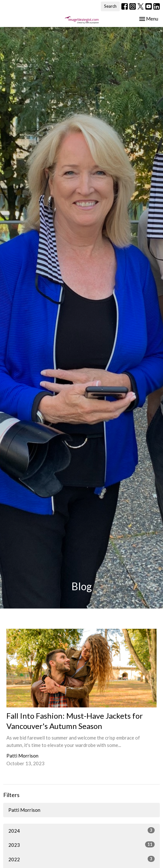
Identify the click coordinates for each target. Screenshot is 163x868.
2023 (81, 845)
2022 (81, 859)
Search (110, 6)
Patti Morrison (24, 810)
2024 (81, 830)
